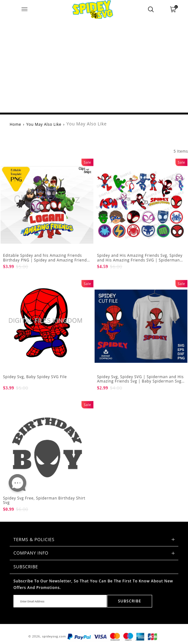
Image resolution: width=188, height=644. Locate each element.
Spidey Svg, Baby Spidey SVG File (35, 377)
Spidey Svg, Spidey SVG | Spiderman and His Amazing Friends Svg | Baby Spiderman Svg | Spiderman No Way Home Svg (140, 381)
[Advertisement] (94, 66)
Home (15, 124)
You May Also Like (44, 124)
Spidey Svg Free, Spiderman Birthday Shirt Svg (44, 500)
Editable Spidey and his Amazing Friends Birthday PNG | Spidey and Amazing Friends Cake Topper (46, 260)
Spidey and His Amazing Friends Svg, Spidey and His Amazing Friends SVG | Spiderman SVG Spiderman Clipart (140, 260)
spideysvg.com (54, 636)
